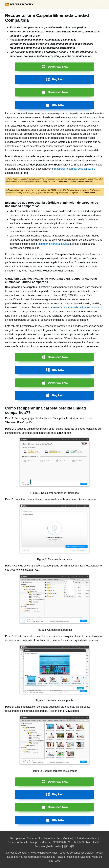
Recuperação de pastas (48, 846)
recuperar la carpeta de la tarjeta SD (75, 169)
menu (100, 4)
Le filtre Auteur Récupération (55, 838)
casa (61, 857)
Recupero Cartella (18, 842)
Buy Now (58, 79)
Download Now (58, 67)
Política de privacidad (78, 857)
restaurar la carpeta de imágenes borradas (77, 307)
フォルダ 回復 (76, 842)
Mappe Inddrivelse (41, 842)
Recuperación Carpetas (24, 838)
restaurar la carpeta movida (53, 244)
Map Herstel (93, 842)
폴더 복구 (69, 846)
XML (58, 861)
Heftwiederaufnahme (85, 838)
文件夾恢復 (60, 842)
